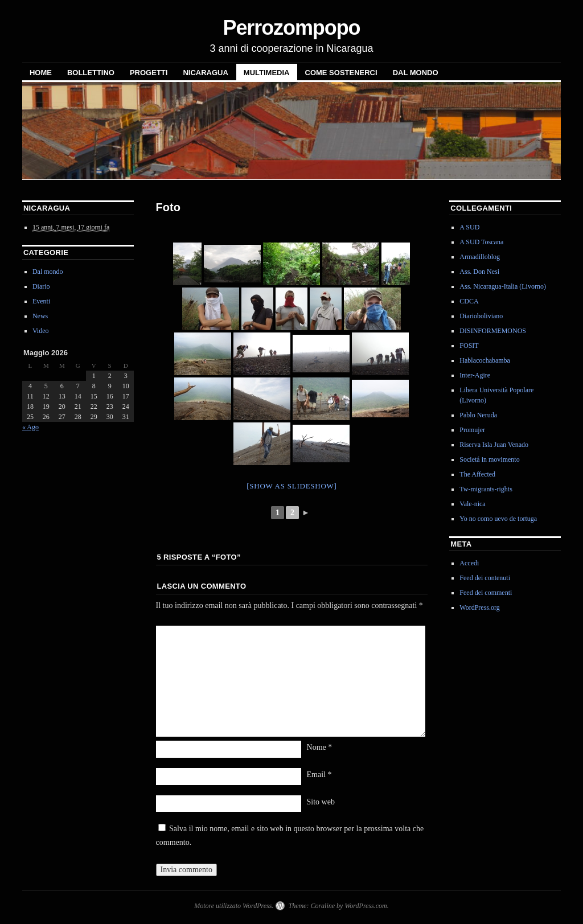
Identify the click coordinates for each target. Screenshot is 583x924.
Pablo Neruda (478, 415)
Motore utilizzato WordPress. (234, 906)
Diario (41, 286)
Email (319, 775)
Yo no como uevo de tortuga (498, 519)
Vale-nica (472, 504)
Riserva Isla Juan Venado (494, 445)
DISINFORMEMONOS (493, 331)
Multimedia (267, 73)
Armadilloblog (480, 257)
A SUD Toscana (481, 242)
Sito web (321, 802)
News (40, 316)
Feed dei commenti (486, 593)
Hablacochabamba (485, 360)
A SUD (469, 227)
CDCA (469, 301)
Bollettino (91, 73)
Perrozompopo (291, 28)
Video (41, 331)
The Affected (477, 474)
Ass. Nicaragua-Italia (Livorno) (503, 286)
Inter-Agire (475, 375)
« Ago (30, 427)
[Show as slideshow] (291, 486)
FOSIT (469, 346)
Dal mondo (416, 73)
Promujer (472, 430)
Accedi (469, 563)
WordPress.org (479, 607)
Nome (320, 747)
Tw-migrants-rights (486, 489)
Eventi (41, 301)
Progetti (149, 73)
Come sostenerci (341, 73)
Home (41, 73)
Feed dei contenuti (485, 578)
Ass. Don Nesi (479, 272)
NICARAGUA (205, 73)
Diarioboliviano (481, 316)
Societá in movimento (489, 459)
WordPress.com (366, 906)
